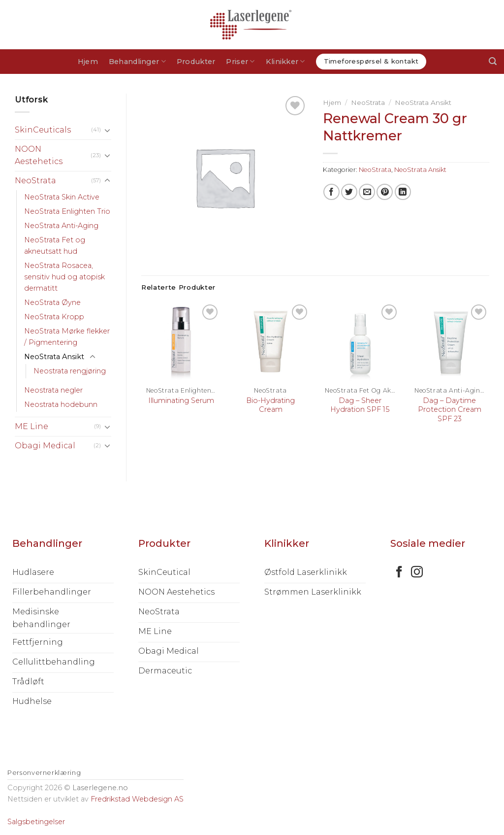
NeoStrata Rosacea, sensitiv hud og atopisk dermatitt (64, 277)
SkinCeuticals (43, 130)
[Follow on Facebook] (399, 573)
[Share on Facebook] (331, 192)
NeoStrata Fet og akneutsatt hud (55, 246)
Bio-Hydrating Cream (270, 405)
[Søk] (493, 61)
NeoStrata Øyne (52, 302)
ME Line (31, 426)
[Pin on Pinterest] (385, 192)
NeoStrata (35, 181)
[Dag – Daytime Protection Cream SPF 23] (449, 342)
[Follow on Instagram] (417, 573)
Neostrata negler (53, 390)
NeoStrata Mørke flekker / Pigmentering (67, 337)
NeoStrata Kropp (54, 317)
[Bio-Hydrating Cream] (271, 342)
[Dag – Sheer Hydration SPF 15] (360, 342)
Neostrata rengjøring (70, 371)
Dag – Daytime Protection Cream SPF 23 (450, 410)
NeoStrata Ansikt (54, 357)
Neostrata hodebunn (61, 404)
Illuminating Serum (181, 401)
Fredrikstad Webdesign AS (137, 799)
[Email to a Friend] (367, 192)
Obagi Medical (45, 446)
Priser (240, 61)
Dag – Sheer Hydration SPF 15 (360, 405)
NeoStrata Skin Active (62, 197)
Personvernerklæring (44, 772)
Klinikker (285, 61)
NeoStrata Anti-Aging (61, 226)
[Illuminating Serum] (181, 342)
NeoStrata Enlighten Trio (67, 211)
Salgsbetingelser (36, 822)
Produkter (196, 62)
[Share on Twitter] (349, 192)
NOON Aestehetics (39, 155)
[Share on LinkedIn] (403, 192)
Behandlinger (137, 61)
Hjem (88, 62)
